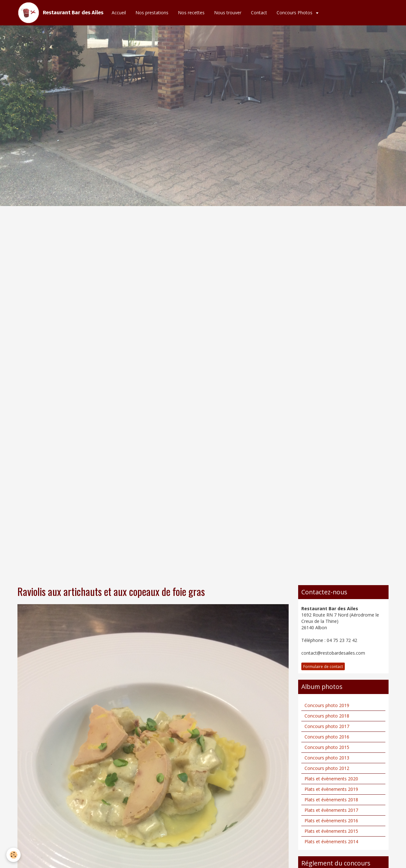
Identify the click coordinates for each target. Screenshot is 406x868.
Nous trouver (228, 13)
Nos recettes (191, 13)
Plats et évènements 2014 (331, 841)
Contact (259, 13)
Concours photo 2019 (327, 705)
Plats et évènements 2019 (331, 789)
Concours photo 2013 (327, 758)
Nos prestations (152, 13)
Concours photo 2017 (327, 726)
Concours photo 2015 (327, 747)
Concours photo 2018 (327, 716)
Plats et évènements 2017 (331, 810)
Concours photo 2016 (327, 737)
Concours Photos (295, 13)
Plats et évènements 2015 (331, 831)
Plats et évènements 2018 (331, 800)
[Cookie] (13, 855)
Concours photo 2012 (327, 768)
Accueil (119, 13)
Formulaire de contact (323, 666)
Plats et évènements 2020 (331, 779)
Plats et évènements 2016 (331, 821)
